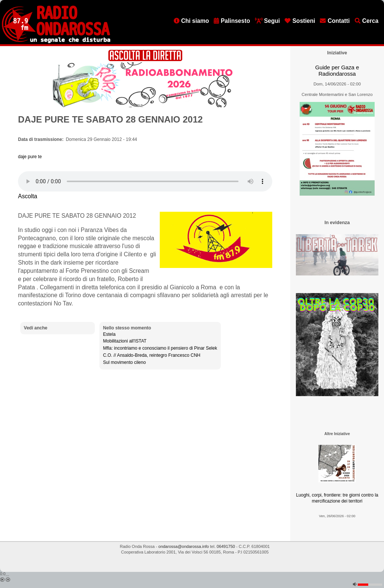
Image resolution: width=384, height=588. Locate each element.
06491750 (226, 546)
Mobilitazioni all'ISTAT (125, 341)
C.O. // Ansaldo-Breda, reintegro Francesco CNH (152, 355)
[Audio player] (145, 181)
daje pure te (30, 157)
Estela (109, 334)
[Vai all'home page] (56, 42)
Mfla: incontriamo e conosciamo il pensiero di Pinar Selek (160, 348)
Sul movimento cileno (124, 362)
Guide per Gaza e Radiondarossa (337, 71)
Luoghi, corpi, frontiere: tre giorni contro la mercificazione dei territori (337, 498)
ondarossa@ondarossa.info (184, 546)
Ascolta (28, 196)
